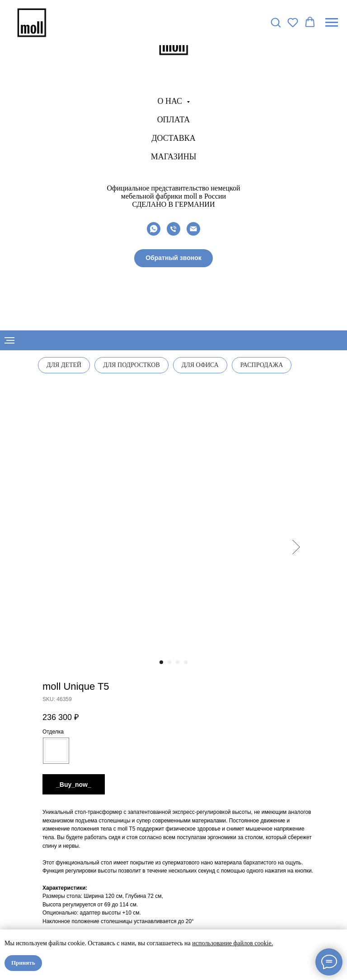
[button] (173, 258)
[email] (193, 229)
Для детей (64, 365)
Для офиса (200, 365)
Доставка (173, 138)
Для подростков (131, 365)
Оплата (174, 120)
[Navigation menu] (332, 23)
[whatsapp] (154, 229)
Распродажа (262, 365)
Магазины (174, 157)
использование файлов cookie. (232, 943)
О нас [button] (171, 101)
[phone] (173, 229)
